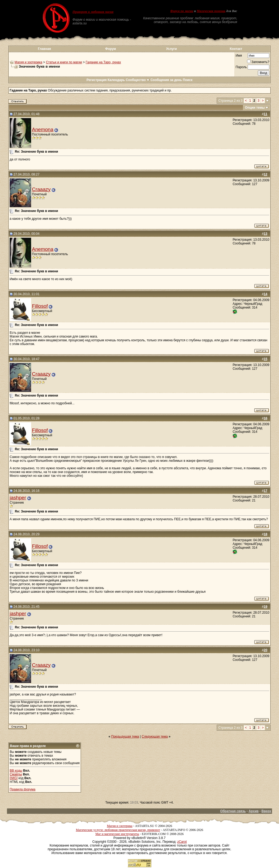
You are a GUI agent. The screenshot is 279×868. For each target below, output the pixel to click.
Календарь (116, 80)
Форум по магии (182, 11)
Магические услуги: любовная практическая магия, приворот (118, 830)
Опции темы (255, 108)
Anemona (43, 129)
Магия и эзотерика (28, 62)
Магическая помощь (211, 11)
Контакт (236, 49)
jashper (18, 498)
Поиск (188, 80)
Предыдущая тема (125, 737)
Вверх (266, 811)
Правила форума (23, 789)
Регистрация (96, 80)
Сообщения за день (166, 80)
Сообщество (138, 80)
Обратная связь (233, 811)
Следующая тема (155, 737)
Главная (44, 49)
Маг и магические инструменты (117, 834)
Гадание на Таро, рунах (103, 62)
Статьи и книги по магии (64, 62)
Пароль (241, 67)
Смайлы (16, 774)
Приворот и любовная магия (93, 12)
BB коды (16, 771)
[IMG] (14, 778)
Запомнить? (258, 62)
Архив (254, 811)
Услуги (171, 49)
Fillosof (40, 306)
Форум (111, 49)
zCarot (182, 842)
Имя (239, 56)
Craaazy (41, 189)
